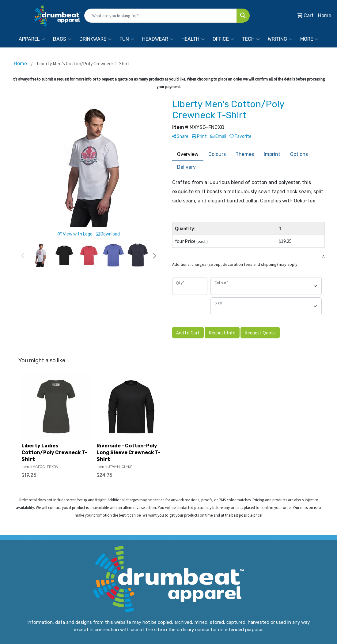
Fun (127, 39)
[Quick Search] (161, 16)
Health (193, 39)
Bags (62, 39)
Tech (251, 39)
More (309, 39)
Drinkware (95, 39)
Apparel (32, 39)
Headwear (158, 39)
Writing (280, 39)
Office (223, 39)
